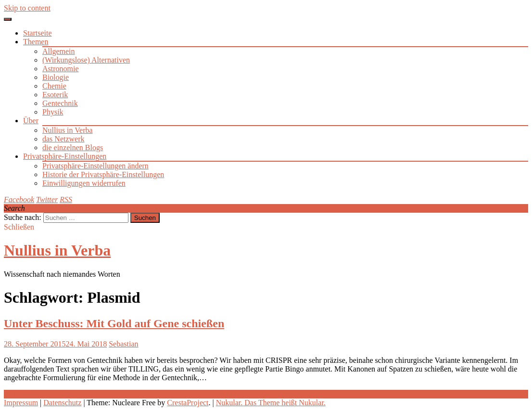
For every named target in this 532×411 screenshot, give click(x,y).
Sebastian (123, 344)
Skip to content (27, 8)
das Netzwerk (63, 139)
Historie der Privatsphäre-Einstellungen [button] (103, 174)
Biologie (56, 77)
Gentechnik (60, 103)
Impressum (21, 403)
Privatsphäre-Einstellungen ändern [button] (95, 166)
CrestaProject (188, 403)
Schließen (19, 227)
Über (31, 121)
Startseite (38, 33)
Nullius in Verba (68, 130)
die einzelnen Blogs (73, 148)
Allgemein (59, 51)
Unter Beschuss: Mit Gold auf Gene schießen (114, 323)
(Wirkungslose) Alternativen (86, 60)
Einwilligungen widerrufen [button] (84, 183)
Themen (36, 42)
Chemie (54, 86)
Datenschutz (62, 403)
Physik (53, 112)
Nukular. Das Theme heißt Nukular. (271, 403)
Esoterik (55, 95)
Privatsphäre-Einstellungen (65, 156)
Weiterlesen (22, 394)
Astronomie (61, 69)
